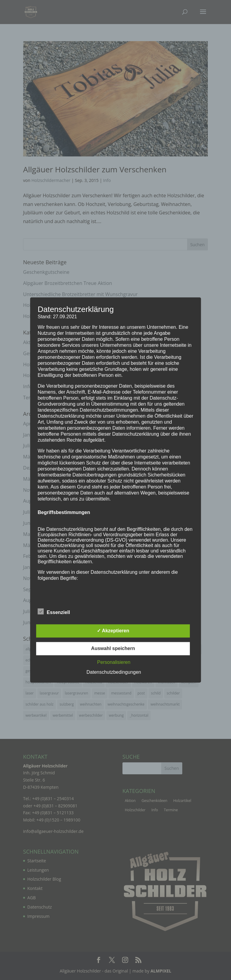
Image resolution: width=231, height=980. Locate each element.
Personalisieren (114, 662)
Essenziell (54, 612)
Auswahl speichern (113, 649)
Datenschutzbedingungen (114, 672)
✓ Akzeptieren (113, 631)
